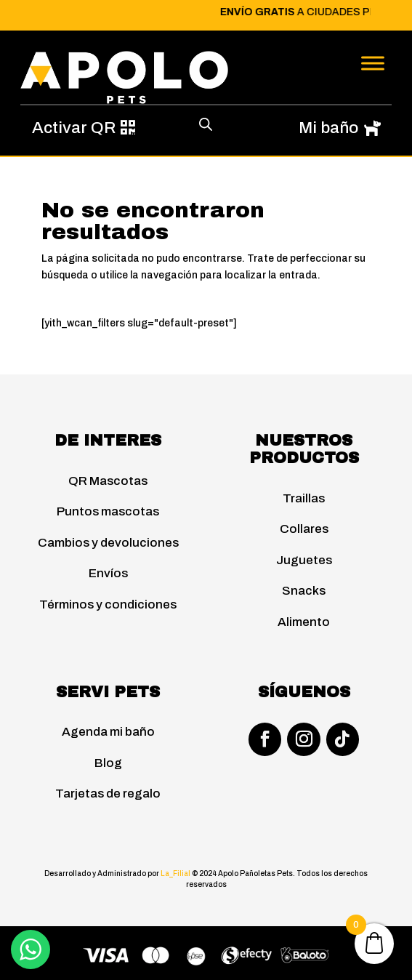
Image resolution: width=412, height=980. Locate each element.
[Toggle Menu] (373, 63)
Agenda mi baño (108, 732)
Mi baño (328, 128)
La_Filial (176, 873)
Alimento (304, 622)
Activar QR (74, 128)
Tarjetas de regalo (108, 794)
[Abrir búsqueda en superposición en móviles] (206, 124)
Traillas (304, 498)
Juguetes (304, 560)
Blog (108, 763)
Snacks (304, 591)
